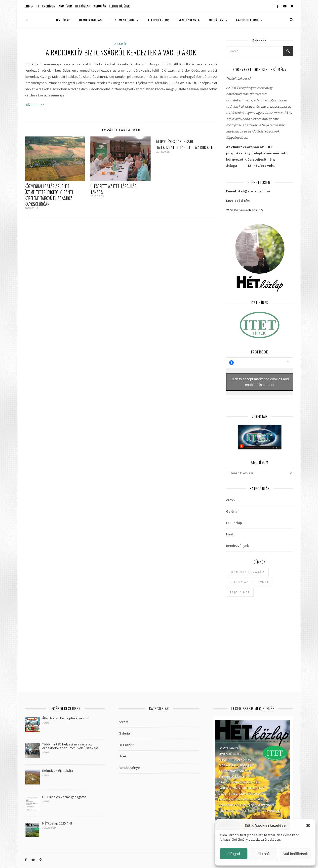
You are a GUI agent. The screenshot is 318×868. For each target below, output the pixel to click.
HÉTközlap (83, 6)
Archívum (65, 6)
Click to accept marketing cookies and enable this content (260, 382)
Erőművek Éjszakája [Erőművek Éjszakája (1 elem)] (247, 572)
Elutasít (264, 854)
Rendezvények (189, 20)
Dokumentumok (123, 20)
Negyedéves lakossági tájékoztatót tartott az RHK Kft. (185, 144)
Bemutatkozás (90, 20)
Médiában (216, 20)
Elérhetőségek (119, 6)
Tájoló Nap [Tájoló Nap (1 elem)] (240, 592)
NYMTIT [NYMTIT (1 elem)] (264, 582)
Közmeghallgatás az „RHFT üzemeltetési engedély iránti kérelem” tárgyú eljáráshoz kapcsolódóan (49, 195)
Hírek (230, 534)
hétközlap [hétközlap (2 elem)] (239, 582)
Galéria (232, 511)
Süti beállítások (295, 854)
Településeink (159, 20)
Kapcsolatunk (247, 20)
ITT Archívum (46, 6)
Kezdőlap (63, 20)
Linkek (29, 6)
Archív (121, 44)
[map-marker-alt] (292, 6)
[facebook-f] (278, 6)
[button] (308, 825)
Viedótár (100, 6)
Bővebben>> (35, 105)
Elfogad (234, 854)
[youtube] (285, 6)
